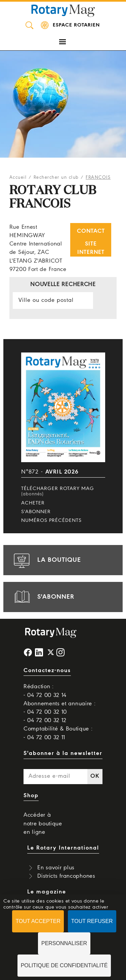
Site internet (91, 248)
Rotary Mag (63, 10)
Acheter (33, 503)
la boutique (46, 560)
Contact (91, 231)
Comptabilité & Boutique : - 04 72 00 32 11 (58, 733)
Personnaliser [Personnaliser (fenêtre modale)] (64, 943)
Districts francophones (66, 876)
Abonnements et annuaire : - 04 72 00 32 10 (60, 708)
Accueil (18, 178)
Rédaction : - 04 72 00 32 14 (45, 691)
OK (95, 776)
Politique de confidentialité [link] (64, 965)
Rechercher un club (56, 178)
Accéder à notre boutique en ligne (43, 824)
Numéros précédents (51, 521)
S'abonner (36, 512)
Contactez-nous (47, 671)
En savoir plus (56, 868)
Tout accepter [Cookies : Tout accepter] (38, 921)
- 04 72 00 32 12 (45, 721)
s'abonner (43, 597)
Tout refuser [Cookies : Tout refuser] (92, 921)
